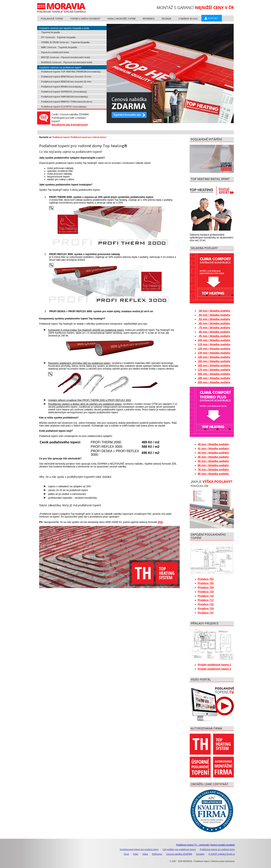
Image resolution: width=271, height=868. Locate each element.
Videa (145, 854)
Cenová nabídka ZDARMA (179, 854)
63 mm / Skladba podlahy (214, 319)
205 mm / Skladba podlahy (214, 382)
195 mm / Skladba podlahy (214, 378)
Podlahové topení (61, 137)
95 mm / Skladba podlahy (214, 336)
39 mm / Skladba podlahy (213, 444)
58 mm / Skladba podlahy (214, 311)
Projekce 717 (206, 600)
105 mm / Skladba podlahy (214, 340)
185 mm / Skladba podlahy (214, 374)
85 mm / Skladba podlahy (214, 332)
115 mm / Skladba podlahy (214, 344)
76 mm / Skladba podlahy (213, 469)
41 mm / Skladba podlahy (213, 448)
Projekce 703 (206, 583)
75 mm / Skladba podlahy (214, 328)
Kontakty (200, 854)
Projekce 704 (206, 587)
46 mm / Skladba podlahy (213, 457)
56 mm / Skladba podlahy (213, 461)
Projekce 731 (206, 604)
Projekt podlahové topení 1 (214, 665)
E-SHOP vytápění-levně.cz (222, 854)
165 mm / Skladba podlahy (214, 365)
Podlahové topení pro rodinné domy (88, 137)
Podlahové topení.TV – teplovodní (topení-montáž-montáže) (206, 845)
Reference (157, 854)
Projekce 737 (206, 613)
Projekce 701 (206, 579)
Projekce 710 (206, 592)
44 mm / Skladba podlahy (213, 453)
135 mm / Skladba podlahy (214, 353)
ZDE (160, 522)
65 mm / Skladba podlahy (214, 323)
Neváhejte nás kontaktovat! (70, 125)
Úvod (126, 854)
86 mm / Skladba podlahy (213, 474)
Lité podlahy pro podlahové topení (179, 849)
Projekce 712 (206, 596)
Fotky (136, 854)
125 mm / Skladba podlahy (214, 349)
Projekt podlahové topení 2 (214, 669)
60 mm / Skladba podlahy (214, 315)
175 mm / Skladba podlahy (214, 370)
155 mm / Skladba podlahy (214, 361)
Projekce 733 (206, 608)
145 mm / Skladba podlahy (214, 357)
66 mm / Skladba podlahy (213, 465)
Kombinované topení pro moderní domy (139, 849)
